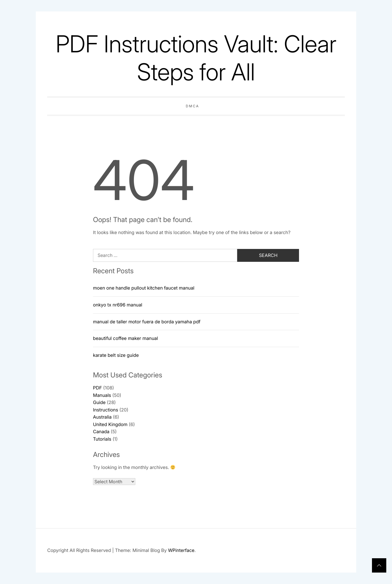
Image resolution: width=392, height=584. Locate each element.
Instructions (106, 410)
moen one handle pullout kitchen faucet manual (144, 288)
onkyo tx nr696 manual (118, 305)
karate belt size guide (116, 355)
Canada (101, 431)
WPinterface (181, 550)
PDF (97, 388)
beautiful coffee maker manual (125, 338)
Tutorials (102, 439)
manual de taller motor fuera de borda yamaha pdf (147, 322)
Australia (102, 417)
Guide (99, 402)
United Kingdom (110, 424)
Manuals (102, 395)
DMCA (192, 106)
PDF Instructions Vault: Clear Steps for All (196, 58)
